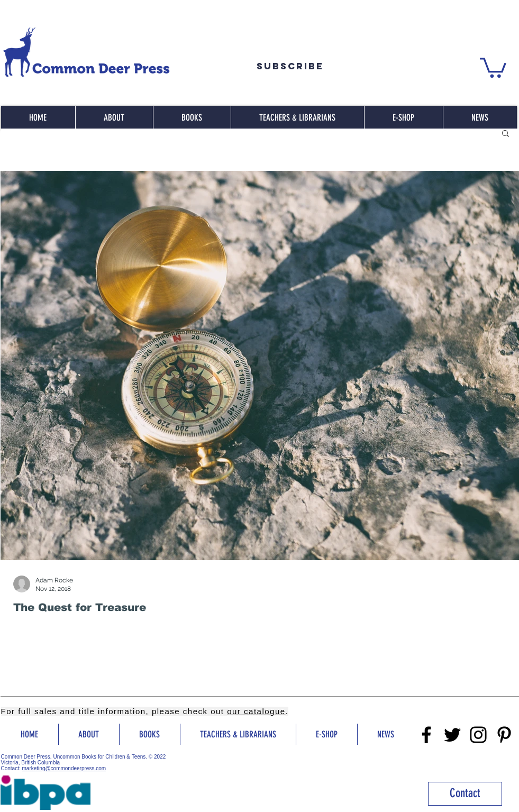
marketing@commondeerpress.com (64, 768)
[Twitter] (452, 735)
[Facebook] (426, 735)
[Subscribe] (290, 66)
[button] (493, 67)
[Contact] (465, 794)
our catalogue (256, 711)
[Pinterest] (504, 735)
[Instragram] (478, 735)
